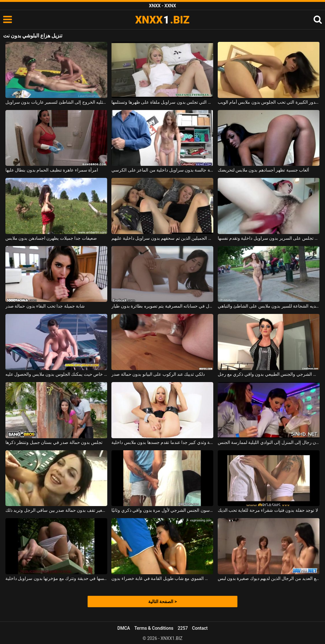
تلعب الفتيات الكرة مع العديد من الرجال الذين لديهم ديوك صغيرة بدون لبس (269, 578)
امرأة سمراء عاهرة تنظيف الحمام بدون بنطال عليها (52, 170)
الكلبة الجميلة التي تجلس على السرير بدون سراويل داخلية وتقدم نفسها (269, 238)
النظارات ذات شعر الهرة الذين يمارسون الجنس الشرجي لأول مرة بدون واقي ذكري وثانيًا (162, 510)
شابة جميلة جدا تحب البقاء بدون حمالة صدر (45, 306)
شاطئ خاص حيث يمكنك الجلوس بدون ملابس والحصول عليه (56, 374)
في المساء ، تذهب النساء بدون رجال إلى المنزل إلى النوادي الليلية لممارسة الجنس (269, 442)
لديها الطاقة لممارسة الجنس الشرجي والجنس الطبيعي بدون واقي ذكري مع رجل (269, 374)
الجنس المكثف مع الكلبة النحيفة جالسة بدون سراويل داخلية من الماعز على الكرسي (162, 170)
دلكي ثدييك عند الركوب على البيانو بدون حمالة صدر (158, 374)
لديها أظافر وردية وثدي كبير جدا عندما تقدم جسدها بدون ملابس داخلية (162, 442)
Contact (200, 628)
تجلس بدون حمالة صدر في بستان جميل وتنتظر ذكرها (54, 442)
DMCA (124, 628)
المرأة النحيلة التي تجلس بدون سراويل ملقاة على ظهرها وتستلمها (162, 102)
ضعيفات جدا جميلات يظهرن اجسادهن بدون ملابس (51, 238)
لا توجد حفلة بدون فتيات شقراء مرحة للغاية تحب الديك (268, 510)
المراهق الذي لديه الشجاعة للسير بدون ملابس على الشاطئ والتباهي (269, 306)
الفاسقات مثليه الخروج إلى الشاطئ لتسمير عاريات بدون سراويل (56, 102)
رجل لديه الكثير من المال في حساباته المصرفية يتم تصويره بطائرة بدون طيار (162, 306)
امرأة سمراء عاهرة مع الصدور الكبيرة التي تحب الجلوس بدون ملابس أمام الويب (269, 102)
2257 (183, 628)
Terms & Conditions (154, 628)
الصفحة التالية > (162, 602)
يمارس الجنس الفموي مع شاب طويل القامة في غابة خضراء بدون (162, 578)
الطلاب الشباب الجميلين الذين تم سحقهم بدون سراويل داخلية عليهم (162, 238)
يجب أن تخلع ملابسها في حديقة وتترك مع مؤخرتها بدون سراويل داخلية (56, 578)
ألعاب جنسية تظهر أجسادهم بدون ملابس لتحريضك (264, 170)
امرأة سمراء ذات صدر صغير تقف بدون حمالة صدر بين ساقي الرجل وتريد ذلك (56, 510)
